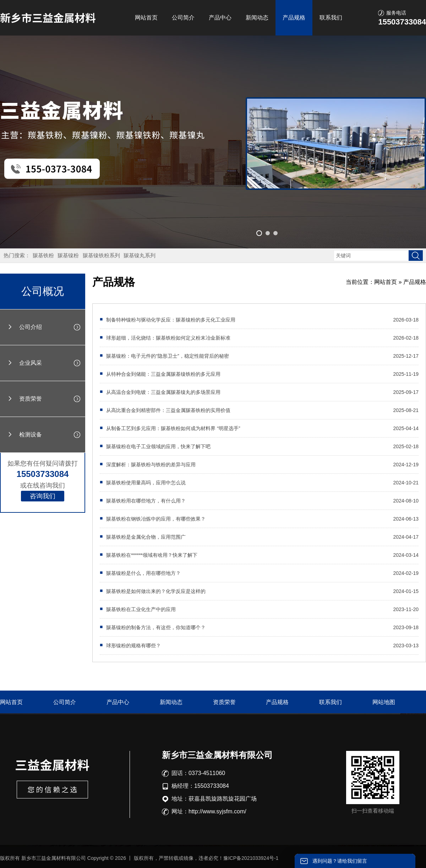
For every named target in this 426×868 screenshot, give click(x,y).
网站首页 (146, 18)
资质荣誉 (31, 399)
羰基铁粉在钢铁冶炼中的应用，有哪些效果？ (156, 519)
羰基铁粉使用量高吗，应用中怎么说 (146, 483)
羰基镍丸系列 (140, 255)
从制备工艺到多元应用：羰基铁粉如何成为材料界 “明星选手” (173, 428)
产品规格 (294, 18)
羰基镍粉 (68, 255)
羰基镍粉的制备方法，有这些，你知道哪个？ (156, 627)
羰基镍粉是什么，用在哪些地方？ (143, 573)
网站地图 (384, 702)
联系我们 (331, 18)
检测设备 (31, 435)
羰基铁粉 (43, 255)
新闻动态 (257, 18)
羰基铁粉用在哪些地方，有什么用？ (146, 501)
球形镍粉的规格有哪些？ (133, 645)
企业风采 (31, 363)
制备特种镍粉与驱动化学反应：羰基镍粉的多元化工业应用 (171, 320)
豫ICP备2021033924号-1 (251, 858)
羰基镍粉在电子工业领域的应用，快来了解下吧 (158, 446)
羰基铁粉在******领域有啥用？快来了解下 (152, 555)
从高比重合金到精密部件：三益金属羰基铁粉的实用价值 (168, 410)
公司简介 (183, 18)
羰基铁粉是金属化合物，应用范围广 (146, 537)
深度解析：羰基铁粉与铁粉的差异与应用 (151, 465)
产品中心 (220, 18)
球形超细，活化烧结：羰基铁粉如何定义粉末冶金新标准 (168, 338)
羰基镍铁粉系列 (101, 255)
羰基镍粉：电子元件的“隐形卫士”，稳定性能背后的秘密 (167, 356)
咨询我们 (43, 496)
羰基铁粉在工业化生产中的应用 (141, 609)
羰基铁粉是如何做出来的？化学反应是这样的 (156, 591)
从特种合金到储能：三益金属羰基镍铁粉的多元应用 (163, 374)
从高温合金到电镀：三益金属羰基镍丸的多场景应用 (163, 392)
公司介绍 (31, 327)
